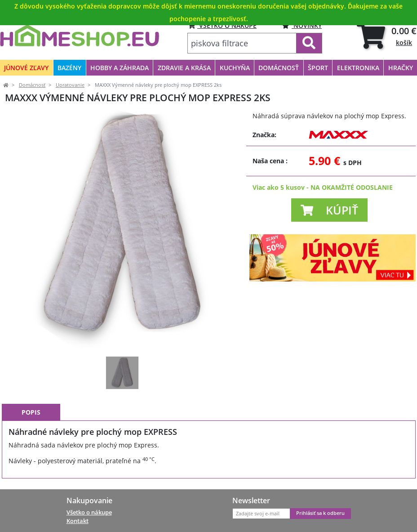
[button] (329, 210)
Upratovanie (70, 85)
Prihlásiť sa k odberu (320, 513)
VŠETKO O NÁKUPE (222, 25)
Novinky (302, 25)
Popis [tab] (31, 412)
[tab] (387, 36)
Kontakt (78, 521)
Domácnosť (32, 85)
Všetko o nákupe (89, 512)
